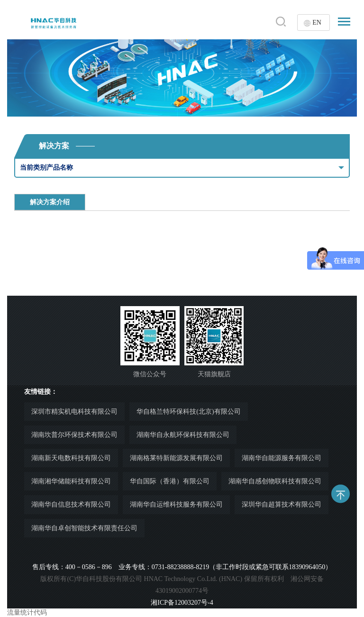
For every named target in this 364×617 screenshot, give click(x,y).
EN (317, 23)
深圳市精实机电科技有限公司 (74, 412)
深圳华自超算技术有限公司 (282, 504)
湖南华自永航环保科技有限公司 (183, 435)
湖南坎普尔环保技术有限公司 (74, 435)
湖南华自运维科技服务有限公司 (176, 504)
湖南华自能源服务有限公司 (282, 458)
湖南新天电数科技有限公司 (71, 458)
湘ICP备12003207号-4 (182, 603)
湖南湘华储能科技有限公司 (71, 481)
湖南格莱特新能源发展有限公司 (176, 458)
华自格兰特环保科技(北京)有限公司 (188, 412)
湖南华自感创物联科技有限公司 (275, 481)
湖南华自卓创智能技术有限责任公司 (84, 528)
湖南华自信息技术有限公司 (71, 504)
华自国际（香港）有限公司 (170, 481)
